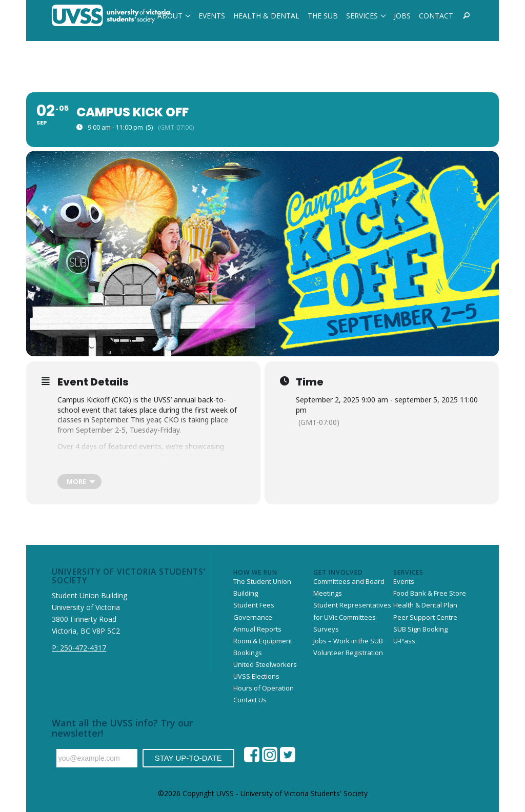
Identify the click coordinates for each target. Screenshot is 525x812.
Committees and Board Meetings (349, 587)
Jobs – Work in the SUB (348, 641)
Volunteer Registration (348, 653)
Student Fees (254, 605)
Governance (253, 617)
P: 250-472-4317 (79, 648)
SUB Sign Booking (420, 629)
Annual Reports (257, 629)
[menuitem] (174, 15)
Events (404, 581)
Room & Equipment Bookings (263, 647)
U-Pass (404, 641)
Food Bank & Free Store (430, 593)
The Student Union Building (262, 587)
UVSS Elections (256, 676)
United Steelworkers (265, 664)
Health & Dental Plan (425, 605)
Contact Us (250, 700)
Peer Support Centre (425, 617)
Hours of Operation (264, 688)
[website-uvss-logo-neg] (111, 15)
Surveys (326, 629)
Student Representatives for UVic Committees (352, 611)
